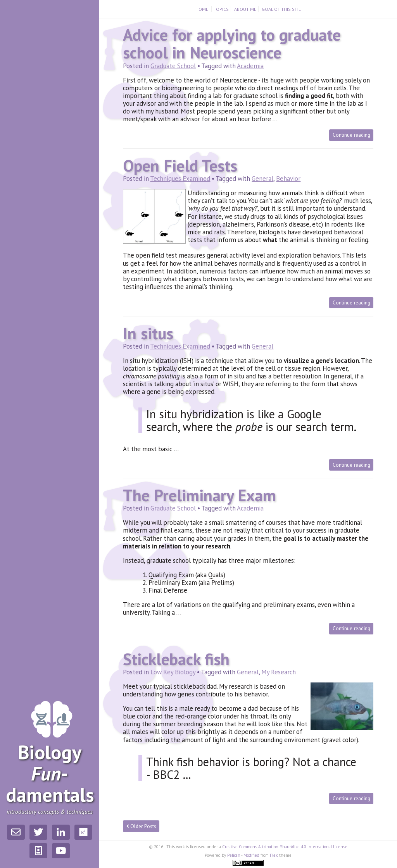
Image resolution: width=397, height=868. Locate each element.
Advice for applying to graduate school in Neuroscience (232, 44)
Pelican (234, 855)
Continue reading (351, 135)
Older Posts (142, 826)
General (262, 179)
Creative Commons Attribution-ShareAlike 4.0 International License (285, 847)
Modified (251, 855)
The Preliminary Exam (199, 495)
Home (202, 9)
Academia (250, 66)
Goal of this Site (281, 9)
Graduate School (173, 66)
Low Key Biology (173, 672)
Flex (274, 855)
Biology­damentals (50, 773)
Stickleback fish (176, 659)
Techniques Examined (180, 179)
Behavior (288, 179)
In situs (148, 333)
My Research (279, 672)
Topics (221, 9)
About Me (245, 9)
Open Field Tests (180, 166)
